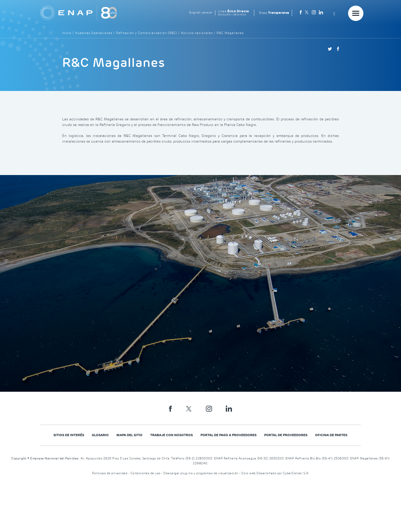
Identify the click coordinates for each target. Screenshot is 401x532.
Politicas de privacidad (110, 473)
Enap (274, 13)
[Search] (336, 13)
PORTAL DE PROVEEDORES (286, 435)
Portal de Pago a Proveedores (229, 435)
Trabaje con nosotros (171, 435)
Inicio (67, 33)
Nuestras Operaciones (94, 33)
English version (201, 13)
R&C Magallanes (230, 33)
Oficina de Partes (331, 435)
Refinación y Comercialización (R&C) (147, 33)
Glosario (100, 435)
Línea (233, 13)
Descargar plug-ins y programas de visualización (201, 473)
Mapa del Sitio (129, 435)
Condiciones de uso (146, 473)
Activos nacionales (197, 33)
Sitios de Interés (69, 435)
